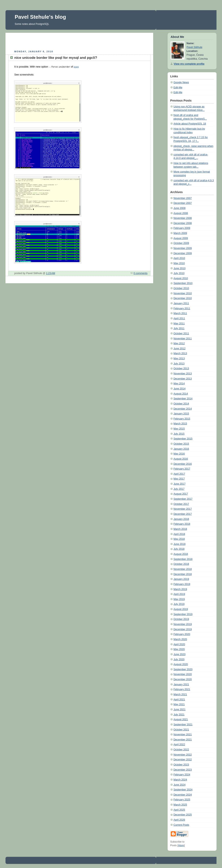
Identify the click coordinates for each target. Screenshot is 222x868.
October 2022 (181, 750)
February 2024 (182, 775)
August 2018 (181, 554)
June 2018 (180, 544)
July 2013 (179, 364)
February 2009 (182, 228)
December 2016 (183, 464)
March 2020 (180, 639)
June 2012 (180, 349)
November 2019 (183, 624)
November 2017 (183, 509)
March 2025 (180, 805)
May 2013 (179, 359)
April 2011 (179, 318)
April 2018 (179, 534)
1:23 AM (51, 273)
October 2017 (181, 504)
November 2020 (183, 674)
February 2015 (182, 419)
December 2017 (183, 514)
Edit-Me (178, 87)
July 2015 (179, 434)
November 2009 (183, 248)
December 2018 (183, 574)
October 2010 (181, 288)
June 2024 (180, 785)
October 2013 (181, 368)
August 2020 (181, 664)
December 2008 (183, 223)
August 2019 (181, 609)
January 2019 (181, 579)
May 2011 (179, 324)
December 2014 (183, 409)
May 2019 (179, 599)
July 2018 (179, 549)
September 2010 (183, 283)
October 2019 (181, 619)
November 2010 (183, 293)
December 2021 (183, 740)
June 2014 (180, 389)
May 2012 (179, 343)
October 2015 (181, 444)
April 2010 (179, 258)
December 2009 (183, 253)
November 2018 (183, 569)
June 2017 (180, 484)
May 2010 (179, 263)
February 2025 (182, 800)
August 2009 (181, 238)
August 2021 (181, 719)
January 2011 (181, 303)
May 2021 (179, 704)
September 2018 (183, 559)
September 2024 (183, 790)
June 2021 (180, 709)
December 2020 (183, 679)
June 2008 (180, 208)
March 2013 (180, 353)
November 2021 (183, 735)
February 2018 (182, 524)
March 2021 (180, 694)
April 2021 (179, 700)
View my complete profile (189, 64)
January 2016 (181, 449)
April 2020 (179, 644)
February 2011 (182, 308)
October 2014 (181, 404)
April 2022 (179, 744)
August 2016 (181, 459)
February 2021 (182, 689)
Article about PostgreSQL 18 (190, 124)
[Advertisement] (79, 41)
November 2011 (183, 339)
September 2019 (183, 614)
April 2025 (179, 810)
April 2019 (179, 594)
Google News (181, 82)
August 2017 (181, 494)
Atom (181, 845)
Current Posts (181, 825)
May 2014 (179, 384)
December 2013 (183, 379)
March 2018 (180, 529)
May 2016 (179, 454)
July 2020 (179, 659)
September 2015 (183, 439)
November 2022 (183, 755)
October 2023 (181, 765)
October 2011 (181, 333)
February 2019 (182, 584)
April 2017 (179, 474)
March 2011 (180, 313)
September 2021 (183, 725)
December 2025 (183, 815)
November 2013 (183, 374)
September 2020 (183, 669)
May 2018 (179, 539)
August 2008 (181, 213)
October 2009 (181, 243)
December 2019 (183, 629)
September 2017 (183, 499)
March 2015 (180, 424)
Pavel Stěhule (195, 47)
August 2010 (181, 278)
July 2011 (179, 328)
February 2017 (182, 469)
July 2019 (179, 604)
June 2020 (180, 654)
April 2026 (179, 820)
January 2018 (181, 519)
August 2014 (181, 394)
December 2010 (183, 298)
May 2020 (179, 649)
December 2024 (183, 795)
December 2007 (183, 203)
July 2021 (179, 715)
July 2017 (179, 489)
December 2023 (183, 770)
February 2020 (182, 634)
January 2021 (181, 684)
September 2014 (183, 399)
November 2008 (183, 218)
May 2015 (179, 429)
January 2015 (181, 414)
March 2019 (180, 589)
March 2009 (180, 233)
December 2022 (183, 760)
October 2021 (181, 730)
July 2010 (179, 273)
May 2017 (179, 479)
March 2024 (180, 780)
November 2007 (183, 198)
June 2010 (180, 268)
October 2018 (181, 564)
